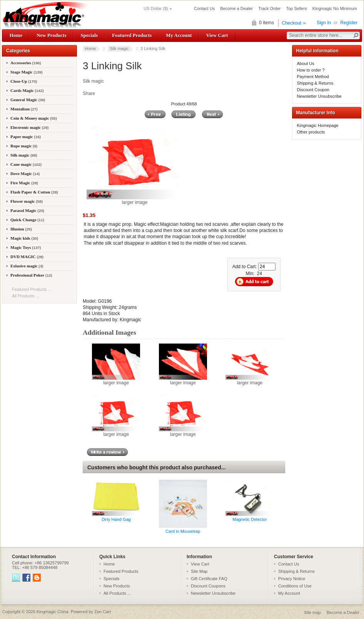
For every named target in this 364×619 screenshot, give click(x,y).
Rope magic (24, 146)
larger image (116, 380)
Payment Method (313, 77)
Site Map (199, 571)
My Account (179, 35)
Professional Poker (31, 275)
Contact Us (204, 8)
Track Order (269, 8)
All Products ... (26, 296)
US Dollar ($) (156, 8)
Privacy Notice (292, 579)
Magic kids (24, 238)
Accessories (26, 63)
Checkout (291, 23)
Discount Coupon (313, 90)
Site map (312, 612)
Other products (311, 132)
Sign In (324, 23)
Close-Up (24, 81)
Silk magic (119, 48)
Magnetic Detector (250, 519)
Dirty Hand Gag (116, 519)
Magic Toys (26, 247)
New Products (51, 35)
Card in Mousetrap (183, 531)
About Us (306, 63)
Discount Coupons (208, 586)
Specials (89, 35)
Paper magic (26, 137)
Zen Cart (103, 612)
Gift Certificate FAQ (209, 579)
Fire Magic (24, 183)
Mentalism (24, 109)
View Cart (217, 35)
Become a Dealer (236, 8)
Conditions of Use (295, 586)
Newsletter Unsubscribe (319, 96)
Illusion (21, 229)
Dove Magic (25, 174)
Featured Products (132, 35)
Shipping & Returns (315, 83)
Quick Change (27, 220)
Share (89, 93)
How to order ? (311, 70)
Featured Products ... (32, 289)
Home (16, 35)
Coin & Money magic (34, 118)
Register (349, 23)
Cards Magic (27, 90)
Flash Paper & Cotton (34, 192)
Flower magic (27, 201)
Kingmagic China (53, 612)
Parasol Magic (27, 210)
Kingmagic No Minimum (335, 8)
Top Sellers (296, 8)
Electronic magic (29, 127)
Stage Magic (27, 72)
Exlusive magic (27, 266)
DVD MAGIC (27, 257)
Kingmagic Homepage (318, 125)
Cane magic (26, 164)
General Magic (28, 100)
